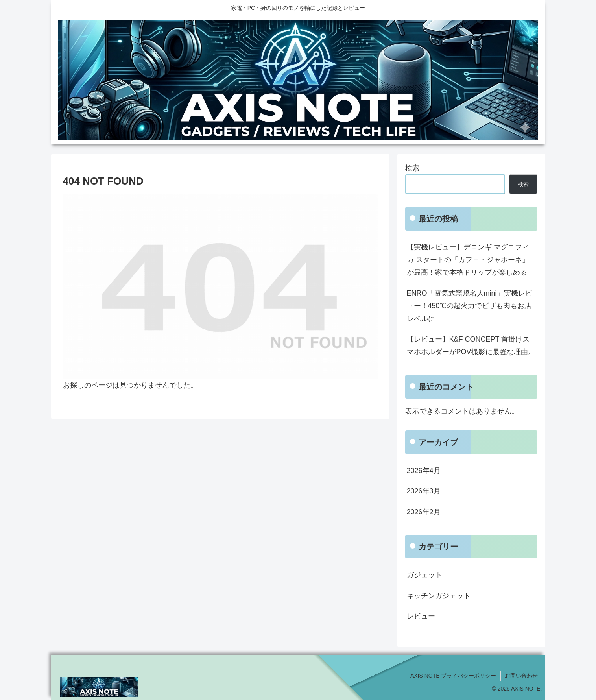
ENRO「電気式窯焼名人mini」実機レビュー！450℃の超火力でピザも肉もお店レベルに (470, 306)
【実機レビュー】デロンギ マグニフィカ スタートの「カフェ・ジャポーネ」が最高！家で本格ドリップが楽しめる (468, 260)
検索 (412, 168)
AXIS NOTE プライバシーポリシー (453, 676)
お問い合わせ (521, 676)
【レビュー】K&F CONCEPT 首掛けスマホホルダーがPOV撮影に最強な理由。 (471, 345)
